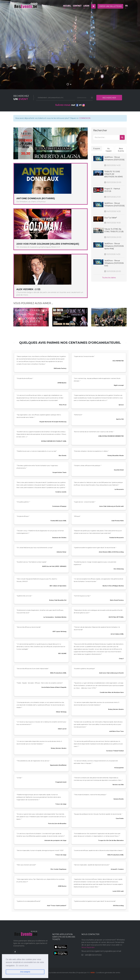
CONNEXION (85, 118)
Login (86, 6)
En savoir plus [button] (22, 966)
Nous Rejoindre (88, 947)
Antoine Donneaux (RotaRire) (36, 198)
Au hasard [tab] (109, 150)
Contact (77, 6)
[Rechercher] (106, 137)
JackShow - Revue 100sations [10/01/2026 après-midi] (114, 246)
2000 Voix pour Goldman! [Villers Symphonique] (48, 244)
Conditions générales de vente (108, 973)
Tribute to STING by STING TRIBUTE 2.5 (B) (114, 230)
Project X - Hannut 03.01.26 (112, 190)
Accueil (67, 6)
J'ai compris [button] (25, 972)
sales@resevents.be (93, 955)
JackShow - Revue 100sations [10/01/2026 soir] (114, 263)
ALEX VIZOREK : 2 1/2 (28, 289)
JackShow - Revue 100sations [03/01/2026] (114, 158)
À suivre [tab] (97, 149)
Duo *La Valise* (111, 218)
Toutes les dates (109, 278)
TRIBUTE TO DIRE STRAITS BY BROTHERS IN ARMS (114, 174)
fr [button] (126, 6)
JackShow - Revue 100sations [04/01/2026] (114, 204)
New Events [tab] (121, 150)
